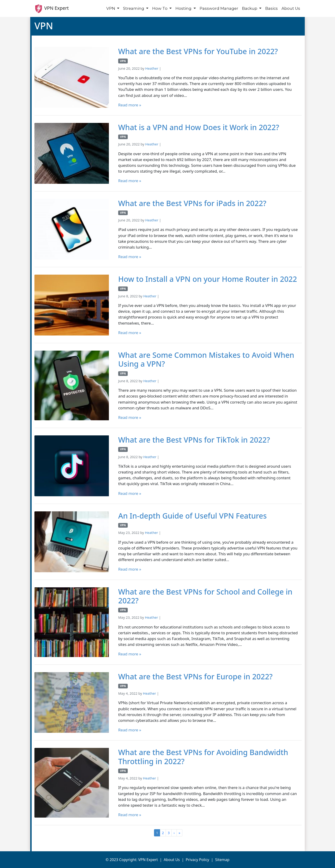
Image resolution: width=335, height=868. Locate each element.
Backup (250, 8)
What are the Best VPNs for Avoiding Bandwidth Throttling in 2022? (203, 757)
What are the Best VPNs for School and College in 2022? (205, 596)
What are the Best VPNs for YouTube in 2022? (198, 51)
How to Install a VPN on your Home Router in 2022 (208, 279)
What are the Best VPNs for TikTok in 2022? (194, 440)
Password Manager (219, 8)
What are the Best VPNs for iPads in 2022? (192, 203)
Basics (271, 8)
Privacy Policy (197, 860)
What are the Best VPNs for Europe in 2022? (195, 677)
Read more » (130, 105)
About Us (291, 8)
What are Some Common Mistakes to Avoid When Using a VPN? (206, 360)
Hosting (184, 8)
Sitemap (222, 860)
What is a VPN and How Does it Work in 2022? (199, 127)
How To (160, 8)
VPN (111, 8)
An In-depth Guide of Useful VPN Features (193, 516)
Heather (152, 68)
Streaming (134, 8)
